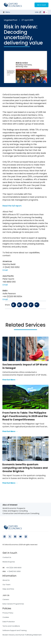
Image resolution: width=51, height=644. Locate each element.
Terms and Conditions (11, 626)
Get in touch (41, 5)
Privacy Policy (8, 613)
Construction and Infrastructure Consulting (21, 513)
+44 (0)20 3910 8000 (14, 568)
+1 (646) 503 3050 (14, 571)
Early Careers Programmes (13, 604)
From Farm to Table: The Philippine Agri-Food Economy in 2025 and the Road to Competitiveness (25, 416)
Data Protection (9, 622)
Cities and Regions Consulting (15, 511)
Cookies (6, 617)
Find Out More (10, 380)
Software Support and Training (15, 630)
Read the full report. (12, 206)
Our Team (6, 585)
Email (5, 270)
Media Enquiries (9, 562)
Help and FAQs (8, 589)
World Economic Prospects (14, 508)
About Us (6, 580)
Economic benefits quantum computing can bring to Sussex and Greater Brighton (25, 468)
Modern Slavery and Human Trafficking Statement (22, 635)
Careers (6, 599)
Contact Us (7, 557)
